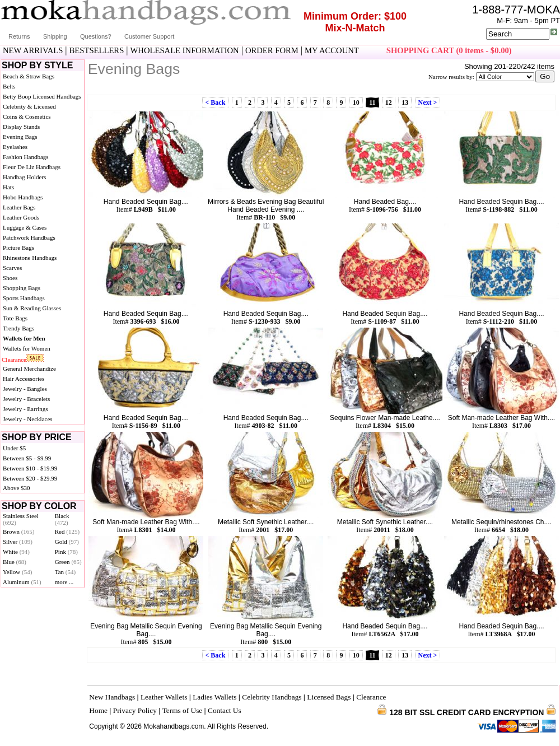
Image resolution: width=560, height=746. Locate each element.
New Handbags (112, 697)
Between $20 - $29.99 (30, 478)
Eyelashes (15, 147)
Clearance (14, 360)
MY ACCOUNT (332, 50)
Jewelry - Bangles (25, 389)
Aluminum (22, 582)
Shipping (55, 36)
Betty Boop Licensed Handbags (42, 96)
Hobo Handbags (23, 197)
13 (405, 102)
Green (68, 562)
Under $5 (14, 448)
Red (67, 531)
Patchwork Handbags (29, 237)
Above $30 (17, 488)
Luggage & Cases (25, 227)
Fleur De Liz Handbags (32, 167)
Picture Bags (18, 248)
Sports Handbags (24, 298)
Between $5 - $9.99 (27, 458)
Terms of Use (183, 710)
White (16, 552)
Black (62, 519)
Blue (15, 562)
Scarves (12, 268)
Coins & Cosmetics (27, 116)
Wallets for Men (24, 338)
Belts (9, 86)
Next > (428, 102)
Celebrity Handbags (272, 697)
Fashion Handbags (26, 157)
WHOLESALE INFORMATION (185, 50)
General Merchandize (29, 369)
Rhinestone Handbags (30, 258)
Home (98, 710)
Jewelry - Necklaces (28, 419)
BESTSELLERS (97, 50)
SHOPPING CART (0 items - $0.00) (449, 50)
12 (389, 102)
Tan (65, 572)
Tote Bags (15, 318)
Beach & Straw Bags (29, 76)
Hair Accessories (24, 379)
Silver (18, 542)
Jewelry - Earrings (25, 409)
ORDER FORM (272, 50)
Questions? (96, 36)
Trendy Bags (18, 328)
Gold (67, 542)
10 (356, 102)
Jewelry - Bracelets (26, 399)
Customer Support (149, 36)
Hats (8, 187)
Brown (19, 531)
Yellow (17, 572)
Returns (19, 36)
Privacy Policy (135, 710)
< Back (216, 102)
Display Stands (21, 127)
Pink (66, 552)
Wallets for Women (27, 348)
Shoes (10, 278)
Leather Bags (19, 207)
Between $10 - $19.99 (30, 468)
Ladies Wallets (214, 697)
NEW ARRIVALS (33, 50)
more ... (64, 582)
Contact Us (225, 710)
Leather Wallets (164, 697)
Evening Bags (20, 137)
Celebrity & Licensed (29, 106)
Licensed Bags (329, 697)
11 (372, 102)
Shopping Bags (22, 288)
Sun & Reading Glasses (32, 308)
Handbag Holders (24, 177)
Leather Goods (21, 217)
